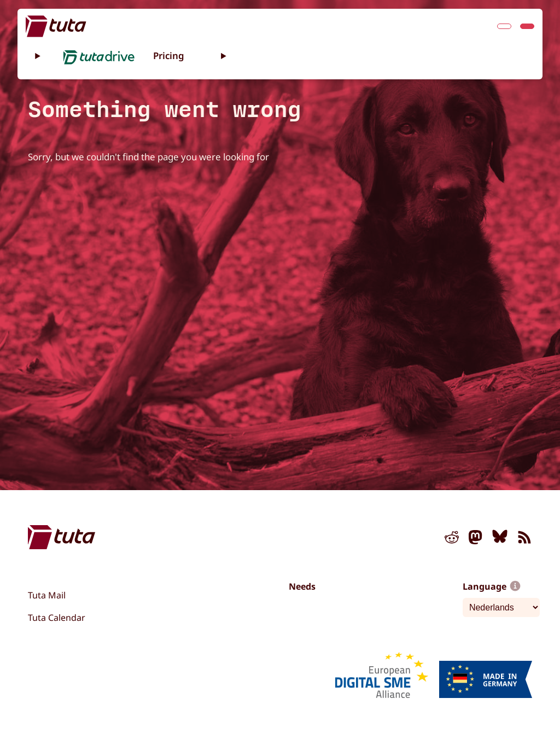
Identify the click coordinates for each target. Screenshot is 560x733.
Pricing (169, 56)
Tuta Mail (47, 595)
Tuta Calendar (57, 618)
